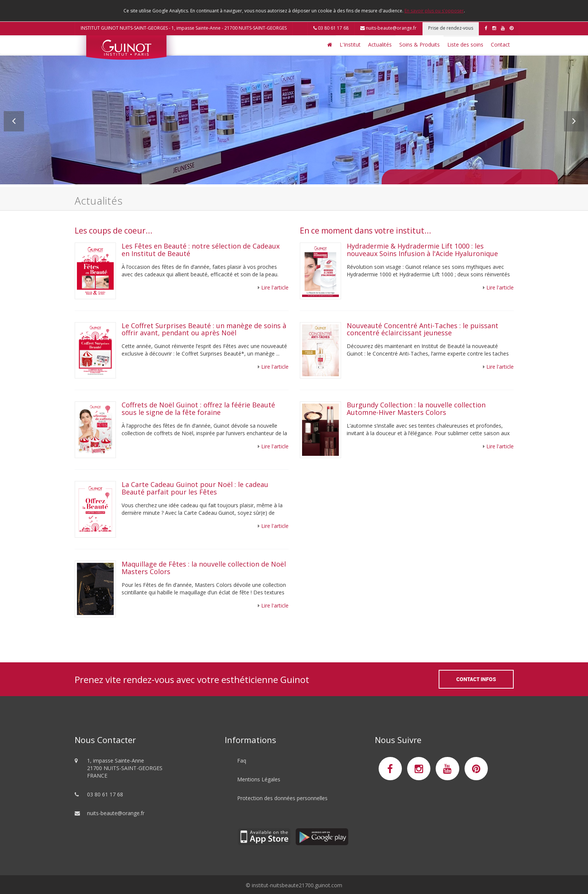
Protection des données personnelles (282, 798)
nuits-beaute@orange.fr (388, 28)
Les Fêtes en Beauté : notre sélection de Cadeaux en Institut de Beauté (201, 250)
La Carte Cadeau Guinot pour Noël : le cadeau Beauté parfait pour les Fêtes (195, 488)
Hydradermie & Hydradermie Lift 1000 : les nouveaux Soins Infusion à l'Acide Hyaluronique (422, 250)
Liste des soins (465, 44)
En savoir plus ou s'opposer (434, 11)
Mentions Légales (259, 779)
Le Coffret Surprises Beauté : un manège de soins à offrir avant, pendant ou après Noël (204, 329)
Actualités (380, 44)
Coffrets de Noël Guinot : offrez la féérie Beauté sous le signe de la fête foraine (198, 409)
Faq (242, 761)
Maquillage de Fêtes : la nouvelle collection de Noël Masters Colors (204, 568)
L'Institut (350, 44)
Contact (500, 44)
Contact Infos (476, 679)
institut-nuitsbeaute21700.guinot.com (297, 885)
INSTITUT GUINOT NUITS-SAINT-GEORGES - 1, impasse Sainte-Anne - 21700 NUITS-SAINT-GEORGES (184, 28)
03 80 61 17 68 (331, 28)
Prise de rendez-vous (451, 28)
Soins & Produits (420, 44)
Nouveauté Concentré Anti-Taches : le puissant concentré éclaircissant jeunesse (423, 329)
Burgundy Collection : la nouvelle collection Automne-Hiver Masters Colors (416, 409)
